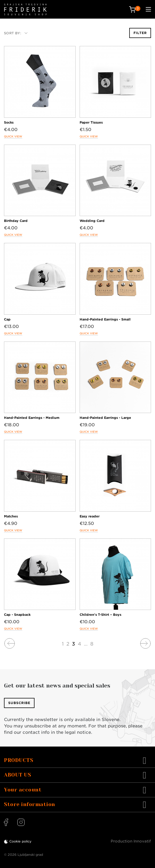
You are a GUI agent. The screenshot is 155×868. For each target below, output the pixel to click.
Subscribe (19, 703)
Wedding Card (92, 221)
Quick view (13, 136)
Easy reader (90, 516)
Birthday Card (16, 221)
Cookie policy (20, 841)
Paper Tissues (91, 122)
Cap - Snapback (17, 615)
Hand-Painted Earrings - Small (105, 319)
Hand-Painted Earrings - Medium (32, 418)
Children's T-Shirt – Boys (100, 615)
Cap (7, 319)
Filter (140, 33)
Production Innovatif (131, 841)
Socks (9, 122)
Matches (11, 516)
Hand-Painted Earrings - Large (105, 418)
